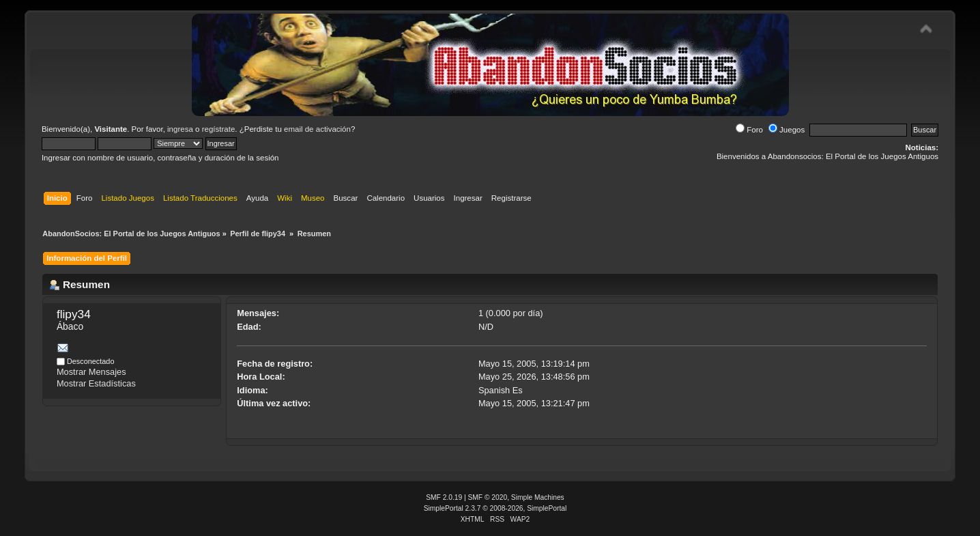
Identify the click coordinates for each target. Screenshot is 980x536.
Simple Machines (538, 497)
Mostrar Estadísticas (96, 383)
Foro (749, 130)
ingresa (180, 129)
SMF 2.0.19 (444, 497)
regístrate (219, 129)
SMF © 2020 (488, 497)
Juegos (787, 130)
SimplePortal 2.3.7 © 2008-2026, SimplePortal (495, 508)
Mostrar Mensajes (91, 372)
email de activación (317, 129)
